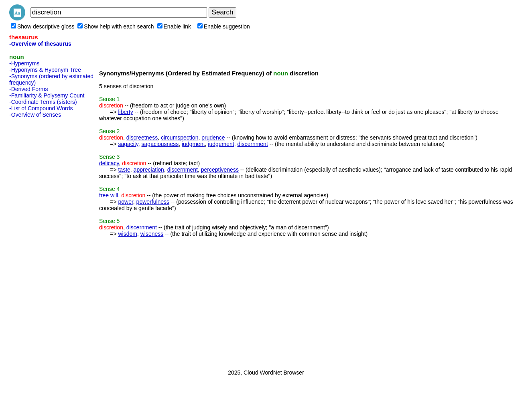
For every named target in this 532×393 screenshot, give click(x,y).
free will (109, 195)
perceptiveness (220, 170)
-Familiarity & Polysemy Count (47, 95)
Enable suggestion (224, 26)
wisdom (127, 234)
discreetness (142, 138)
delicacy (109, 163)
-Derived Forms (28, 89)
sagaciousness (160, 144)
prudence (213, 138)
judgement (221, 144)
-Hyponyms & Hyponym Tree (45, 70)
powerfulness (153, 202)
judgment (193, 144)
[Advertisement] (41, 241)
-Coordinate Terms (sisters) (43, 102)
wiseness (152, 234)
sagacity (128, 144)
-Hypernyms (24, 63)
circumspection (180, 138)
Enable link (174, 26)
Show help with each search (116, 26)
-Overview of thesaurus (40, 44)
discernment (253, 144)
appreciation (149, 170)
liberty (125, 112)
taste (124, 170)
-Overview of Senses (35, 115)
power (125, 202)
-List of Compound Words (41, 108)
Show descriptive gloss (43, 26)
